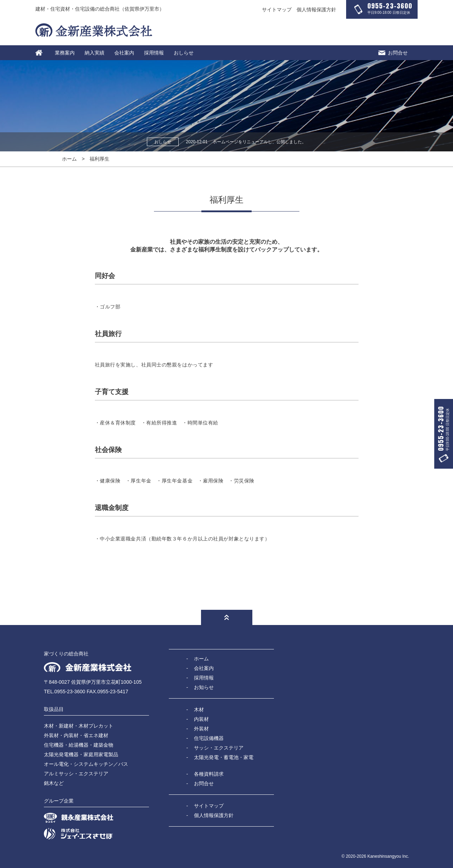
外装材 (201, 729)
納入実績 (94, 53)
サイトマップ (277, 10)
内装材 (201, 719)
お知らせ (204, 687)
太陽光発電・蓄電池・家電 (224, 757)
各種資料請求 (209, 774)
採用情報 (154, 53)
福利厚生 (99, 159)
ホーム (69, 159)
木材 (199, 710)
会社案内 (124, 53)
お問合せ (393, 53)
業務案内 (65, 53)
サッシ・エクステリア (219, 748)
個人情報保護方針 (316, 10)
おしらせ (184, 53)
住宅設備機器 (209, 738)
